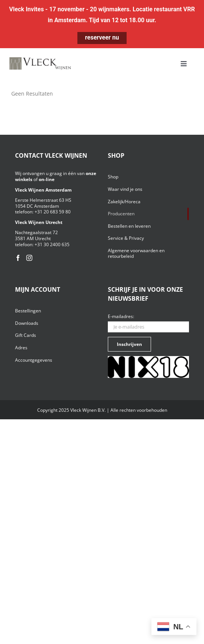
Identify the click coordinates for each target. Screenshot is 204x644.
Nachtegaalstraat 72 (36, 232)
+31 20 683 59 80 (53, 212)
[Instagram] (29, 258)
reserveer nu (102, 37)
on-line (47, 179)
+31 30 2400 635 (52, 244)
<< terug (22, 100)
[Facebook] (18, 258)
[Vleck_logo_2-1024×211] (40, 59)
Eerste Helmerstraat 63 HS (43, 200)
